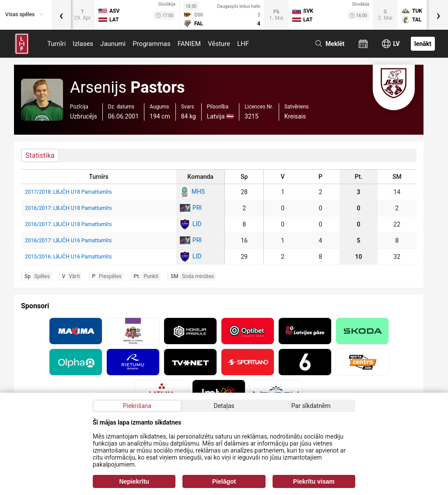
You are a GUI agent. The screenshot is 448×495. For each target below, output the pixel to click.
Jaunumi (113, 44)
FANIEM (189, 44)
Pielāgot (224, 481)
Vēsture (219, 44)
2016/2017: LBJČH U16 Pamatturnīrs (68, 241)
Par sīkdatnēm (311, 406)
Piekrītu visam (314, 481)
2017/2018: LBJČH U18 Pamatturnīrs (68, 192)
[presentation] (61, 15)
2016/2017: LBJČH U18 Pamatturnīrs (68, 208)
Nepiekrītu (134, 481)
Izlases (83, 44)
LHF (243, 44)
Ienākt (423, 44)
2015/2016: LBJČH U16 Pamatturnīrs (68, 257)
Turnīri (56, 44)
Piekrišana (137, 406)
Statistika (40, 155)
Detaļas (224, 406)
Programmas (152, 44)
